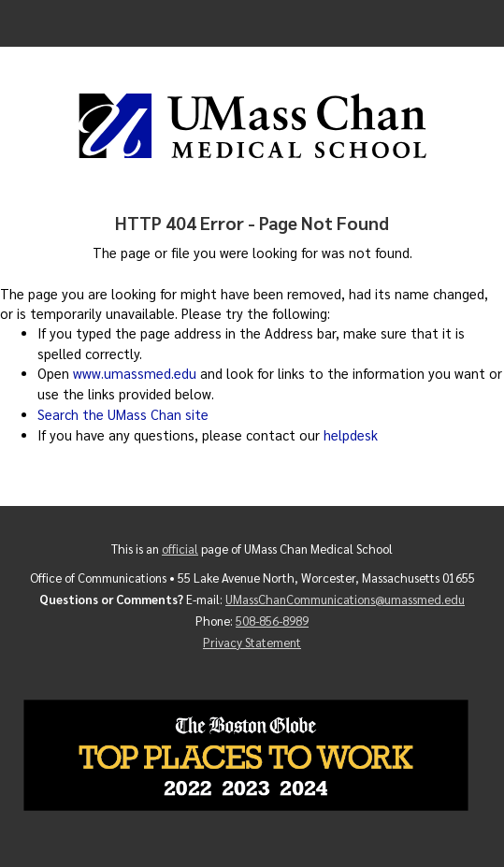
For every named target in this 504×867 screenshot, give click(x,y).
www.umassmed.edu (135, 373)
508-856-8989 (272, 621)
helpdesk (351, 435)
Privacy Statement (252, 642)
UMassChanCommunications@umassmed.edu (345, 599)
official (180, 549)
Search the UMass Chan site (123, 414)
